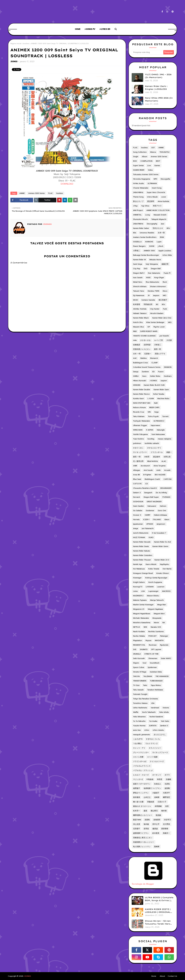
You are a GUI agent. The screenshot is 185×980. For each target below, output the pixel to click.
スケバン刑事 (138, 757)
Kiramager (137, 578)
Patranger (164, 636)
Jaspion (156, 295)
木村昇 (147, 457)
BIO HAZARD (160, 475)
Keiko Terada (154, 569)
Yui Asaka (153, 721)
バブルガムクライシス (142, 766)
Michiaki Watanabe (141, 618)
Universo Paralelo (147, 233)
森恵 (145, 811)
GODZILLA (137, 242)
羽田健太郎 (148, 304)
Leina (135, 591)
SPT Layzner (156, 649)
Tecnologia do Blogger (153, 882)
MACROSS (166, 591)
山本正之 (147, 797)
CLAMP (155, 363)
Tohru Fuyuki (153, 416)
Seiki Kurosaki (139, 658)
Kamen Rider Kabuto (142, 551)
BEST (158, 161)
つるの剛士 (137, 744)
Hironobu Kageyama (142, 179)
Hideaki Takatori (140, 313)
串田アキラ (157, 206)
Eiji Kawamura (139, 295)
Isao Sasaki (138, 278)
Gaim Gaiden (138, 506)
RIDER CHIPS (154, 407)
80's (168, 228)
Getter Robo (155, 376)
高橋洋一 (166, 833)
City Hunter (155, 309)
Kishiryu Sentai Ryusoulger (156, 578)
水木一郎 (161, 233)
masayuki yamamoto (142, 735)
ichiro (147, 730)
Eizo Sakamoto (154, 273)
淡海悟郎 (157, 820)
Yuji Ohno (145, 206)
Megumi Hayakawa (155, 609)
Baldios (144, 358)
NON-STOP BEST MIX (142, 403)
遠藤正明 (165, 264)
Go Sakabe (138, 511)
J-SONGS (153, 381)
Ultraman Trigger (140, 425)
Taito (145, 685)
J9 (149, 295)
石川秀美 (166, 824)
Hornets (136, 519)
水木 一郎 (137, 354)
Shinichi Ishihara (140, 286)
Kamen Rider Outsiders (143, 555)
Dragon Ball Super (151, 497)
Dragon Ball (156, 269)
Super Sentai (138, 166)
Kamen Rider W (139, 260)
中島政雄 (150, 779)
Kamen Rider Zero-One (162, 318)
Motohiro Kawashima (142, 623)
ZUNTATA (153, 726)
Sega (156, 412)
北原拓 (167, 784)
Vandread (155, 708)
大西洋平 (166, 793)
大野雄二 (137, 251)
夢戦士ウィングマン (141, 793)
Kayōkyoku (164, 564)
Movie (156, 623)
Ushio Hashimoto (140, 708)
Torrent (165, 416)
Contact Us (172, 976)
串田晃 (160, 779)
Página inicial (16, 44)
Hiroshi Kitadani (157, 313)
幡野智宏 (166, 797)
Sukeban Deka (156, 672)
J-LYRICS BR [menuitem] (105, 29)
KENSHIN (137, 385)
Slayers (136, 663)
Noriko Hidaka (139, 636)
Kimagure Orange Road (143, 573)
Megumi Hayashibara (142, 614)
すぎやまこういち (153, 739)
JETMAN (150, 524)
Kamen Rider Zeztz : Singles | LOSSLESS (156, 88)
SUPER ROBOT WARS (149, 331)
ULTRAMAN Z (159, 421)
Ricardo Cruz (139, 412)
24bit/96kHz (138, 224)
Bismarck (154, 358)
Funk (165, 309)
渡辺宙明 (151, 201)
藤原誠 (155, 829)
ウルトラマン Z (151, 744)
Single (136, 157)
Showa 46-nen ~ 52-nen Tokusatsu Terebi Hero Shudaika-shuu (158, 922)
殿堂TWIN (137, 820)
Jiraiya (136, 528)
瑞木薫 (146, 824)
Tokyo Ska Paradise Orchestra (145, 699)
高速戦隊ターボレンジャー (144, 842)
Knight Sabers (139, 582)
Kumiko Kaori (139, 399)
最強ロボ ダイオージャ (142, 806)
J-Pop (135, 206)
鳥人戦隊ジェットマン (142, 847)
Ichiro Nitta (167, 255)
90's (163, 304)
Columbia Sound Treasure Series (147, 367)
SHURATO (144, 649)
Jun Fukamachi (148, 528)
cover (164, 197)
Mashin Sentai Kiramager (143, 605)
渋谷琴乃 (167, 820)
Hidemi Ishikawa (160, 515)
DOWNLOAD (67, 184)
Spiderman (152, 667)
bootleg (151, 439)
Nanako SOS (156, 627)
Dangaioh (148, 493)
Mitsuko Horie (155, 260)
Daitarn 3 (137, 493)
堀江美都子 (163, 300)
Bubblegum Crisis (140, 363)
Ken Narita (167, 569)
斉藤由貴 (151, 802)
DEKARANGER (166, 488)
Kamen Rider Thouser (142, 560)
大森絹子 (156, 793)
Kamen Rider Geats (141, 546)
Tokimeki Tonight (140, 694)
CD (146, 484)
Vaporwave (155, 425)
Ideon (167, 519)
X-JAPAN (150, 430)
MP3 (155, 179)
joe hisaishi (164, 336)
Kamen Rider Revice (141, 394)
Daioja (136, 372)
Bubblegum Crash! (152, 479)
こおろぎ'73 (138, 739)
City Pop (137, 269)
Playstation (138, 640)
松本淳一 (137, 811)
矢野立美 (167, 457)
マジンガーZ (138, 779)
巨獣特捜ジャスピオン (142, 349)
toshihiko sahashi (152, 443)
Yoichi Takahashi (149, 712)
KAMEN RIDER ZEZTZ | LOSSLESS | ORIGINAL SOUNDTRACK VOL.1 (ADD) (158, 911)
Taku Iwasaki (138, 690)
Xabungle (161, 430)
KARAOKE (149, 242)
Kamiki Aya (138, 564)
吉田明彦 (147, 345)
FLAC (51, 193)
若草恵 (146, 829)
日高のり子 (162, 802)
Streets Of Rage (140, 672)
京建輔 (168, 779)
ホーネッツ (157, 775)
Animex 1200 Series (36, 193)
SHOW (152, 246)
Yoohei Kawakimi (156, 717)
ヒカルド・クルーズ (141, 775)
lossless (26, 44)
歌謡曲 (158, 815)
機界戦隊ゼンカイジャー (143, 815)
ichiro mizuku (158, 730)
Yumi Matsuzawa (158, 434)
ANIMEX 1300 (149, 251)
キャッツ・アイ (139, 748)
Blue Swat (137, 479)
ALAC (164, 461)
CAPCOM (168, 479)
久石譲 (169, 340)
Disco (165, 291)
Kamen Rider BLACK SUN (154, 385)
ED (153, 372)
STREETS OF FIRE (151, 654)
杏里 (167, 806)
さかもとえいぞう (154, 448)
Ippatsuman (138, 524)
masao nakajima (164, 439)
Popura (148, 640)
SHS (135, 649)
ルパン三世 (159, 340)
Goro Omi (162, 511)
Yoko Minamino (139, 717)
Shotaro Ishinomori (158, 286)
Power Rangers (139, 246)
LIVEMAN (150, 587)
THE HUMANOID (162, 676)
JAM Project (138, 210)
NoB (156, 403)
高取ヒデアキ (160, 354)
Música (153, 152)
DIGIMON (168, 367)
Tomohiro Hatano (140, 703)
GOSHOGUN (138, 502)
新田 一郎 (137, 457)
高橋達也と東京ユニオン (143, 838)
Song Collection (140, 152)
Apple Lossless (165, 251)
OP (149, 327)
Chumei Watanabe (141, 188)
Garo (144, 376)
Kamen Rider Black (141, 318)
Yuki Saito (165, 721)
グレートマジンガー (141, 752)
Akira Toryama (159, 466)
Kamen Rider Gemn (160, 546)
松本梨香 (137, 304)
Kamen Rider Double (142, 390)
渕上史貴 (137, 824)
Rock (165, 282)
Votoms (166, 708)
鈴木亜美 (156, 833)
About (162, 976)
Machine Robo (163, 399)
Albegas (137, 470)
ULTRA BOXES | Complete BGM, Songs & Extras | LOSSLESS (159, 899)
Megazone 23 (139, 609)
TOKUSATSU (164, 152)
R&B (135, 331)
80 (157, 304)
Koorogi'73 (138, 587)
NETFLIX (137, 627)
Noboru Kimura (139, 407)
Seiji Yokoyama (152, 264)
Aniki (158, 470)
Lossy (148, 215)
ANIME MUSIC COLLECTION (158, 210)
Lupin (159, 242)
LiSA (143, 591)
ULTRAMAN (152, 183)
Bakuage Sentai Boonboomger (146, 255)
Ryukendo (164, 645)
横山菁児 (154, 811)
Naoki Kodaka (139, 632)
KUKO (151, 537)
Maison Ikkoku (153, 596)
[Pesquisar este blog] (147, 52)
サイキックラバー (140, 452)
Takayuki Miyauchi (159, 219)
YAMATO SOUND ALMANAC (145, 336)
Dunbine (145, 372)
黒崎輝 (157, 847)
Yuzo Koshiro (139, 439)
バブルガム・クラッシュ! (143, 770)
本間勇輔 (158, 806)
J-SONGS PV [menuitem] (90, 29)
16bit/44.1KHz (152, 461)
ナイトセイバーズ (157, 761)
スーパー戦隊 (152, 757)
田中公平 (156, 824)
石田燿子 (137, 829)
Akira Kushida (163, 201)
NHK (145, 627)
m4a (135, 340)
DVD (146, 269)
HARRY (148, 515)
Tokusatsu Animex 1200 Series (146, 174)
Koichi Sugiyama (155, 582)
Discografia (165, 179)
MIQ (170, 322)
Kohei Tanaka (159, 394)
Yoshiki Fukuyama (140, 434)
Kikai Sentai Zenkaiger (155, 322)
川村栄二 (158, 345)
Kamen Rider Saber (141, 228)
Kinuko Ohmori (163, 573)
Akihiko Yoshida (140, 309)
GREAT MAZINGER (154, 502)
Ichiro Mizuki (152, 197)
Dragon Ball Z (139, 273)
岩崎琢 (157, 797)
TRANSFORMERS (140, 681)
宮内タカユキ (158, 228)
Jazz (163, 224)
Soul (144, 663)
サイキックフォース (160, 752)
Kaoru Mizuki (151, 564)
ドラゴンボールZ (140, 761)
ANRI (135, 466)
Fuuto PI (167, 273)
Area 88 (136, 475)
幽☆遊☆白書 (138, 802)
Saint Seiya (138, 264)
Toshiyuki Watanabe (141, 421)
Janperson (161, 524)
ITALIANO (157, 519)
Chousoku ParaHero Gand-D (145, 488)
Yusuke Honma (139, 726)
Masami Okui (138, 327)
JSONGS (14, 62)
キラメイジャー (155, 748)
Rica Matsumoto (152, 282)
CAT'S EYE (137, 484)
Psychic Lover (159, 327)
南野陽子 (137, 788)
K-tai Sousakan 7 (159, 533)
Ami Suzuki (148, 470)
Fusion (161, 372)
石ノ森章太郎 (138, 461)
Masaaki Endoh (160, 215)
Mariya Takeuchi (157, 600)
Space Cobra (139, 667)
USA (153, 703)
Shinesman (153, 658)
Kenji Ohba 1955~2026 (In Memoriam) (159, 99)
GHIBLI (136, 376)
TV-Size (136, 685)
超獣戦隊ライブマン (141, 833)
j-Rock (161, 246)
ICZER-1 (146, 519)
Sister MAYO (166, 658)
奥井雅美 (137, 797)
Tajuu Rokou (156, 685)
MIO (165, 295)
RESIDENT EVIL (139, 645)
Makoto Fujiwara (140, 600)
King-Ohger (159, 278)
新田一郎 (158, 349)
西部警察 (165, 829)
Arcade (167, 470)
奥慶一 (169, 452)
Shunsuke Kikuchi (140, 219)
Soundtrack (155, 663)
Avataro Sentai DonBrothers (145, 237)
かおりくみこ (138, 448)
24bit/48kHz (138, 192)
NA (164, 623)
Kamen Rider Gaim (161, 390)
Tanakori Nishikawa (155, 690)
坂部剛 (167, 788)
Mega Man (162, 605)
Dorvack (137, 497)
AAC (135, 358)
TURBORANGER (156, 681)
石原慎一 (148, 354)
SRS (149, 412)
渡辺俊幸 (157, 457)
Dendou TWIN (153, 291)
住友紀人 (158, 784)
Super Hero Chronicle (156, 192)
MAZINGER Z (138, 596)
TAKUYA (136, 676)
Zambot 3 (164, 726)
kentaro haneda (148, 300)
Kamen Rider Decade (142, 542)
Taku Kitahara (139, 416)
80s (135, 233)
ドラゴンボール (157, 452)
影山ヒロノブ (138, 201)
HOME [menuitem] (78, 29)
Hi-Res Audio (139, 183)
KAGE (148, 278)
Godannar (150, 511)
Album (144, 157)
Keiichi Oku (138, 322)
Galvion (163, 506)
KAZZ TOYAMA (139, 537)
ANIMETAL (137, 215)
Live (149, 166)
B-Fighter (147, 475)
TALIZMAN (148, 676)
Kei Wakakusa (139, 569)
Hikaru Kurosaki (140, 381)
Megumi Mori (159, 614)
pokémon (137, 443)
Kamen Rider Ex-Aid (162, 542)
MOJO (136, 300)
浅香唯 (147, 820)
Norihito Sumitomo (156, 632)
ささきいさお (145, 340)
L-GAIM (151, 399)
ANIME (22, 193)
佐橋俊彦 (137, 345)
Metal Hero (138, 282)
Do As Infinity (161, 493)
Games (157, 166)
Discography (152, 224)
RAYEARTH (159, 640)
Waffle (136, 712)
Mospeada (157, 618)
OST (153, 148)
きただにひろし (160, 735)
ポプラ (167, 775)
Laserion (161, 587)
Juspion (164, 381)
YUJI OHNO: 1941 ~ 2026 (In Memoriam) (158, 76)
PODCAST (152, 636)
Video (150, 170)
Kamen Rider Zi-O (162, 560)
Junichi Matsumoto (141, 533)
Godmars (168, 376)
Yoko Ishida (164, 712)
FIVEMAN (166, 497)
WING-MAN (138, 430)
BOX (135, 161)
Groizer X (137, 515)
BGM (162, 237)
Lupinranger (153, 591)
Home (154, 976)
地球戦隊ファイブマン (152, 788)
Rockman (153, 645)
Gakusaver (152, 506)
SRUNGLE (137, 654)
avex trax (137, 730)
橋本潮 (164, 811)
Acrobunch (145, 466)
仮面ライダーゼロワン (142, 784)
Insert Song (157, 188)
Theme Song (138, 197)
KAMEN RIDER (139, 170)
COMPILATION (146, 161)
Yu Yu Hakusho (139, 721)
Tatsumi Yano (139, 291)
